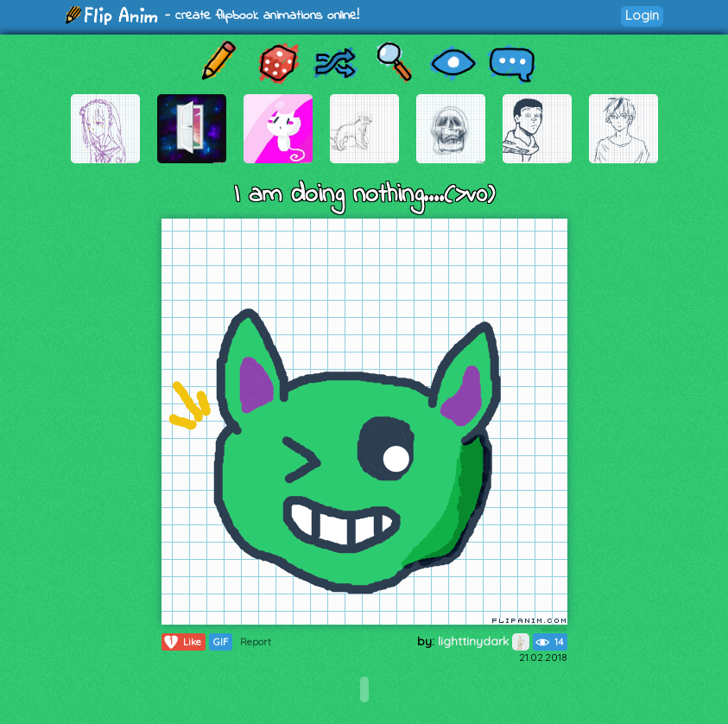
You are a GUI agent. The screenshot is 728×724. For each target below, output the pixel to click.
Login (642, 15)
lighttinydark (484, 641)
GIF (221, 642)
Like (182, 642)
